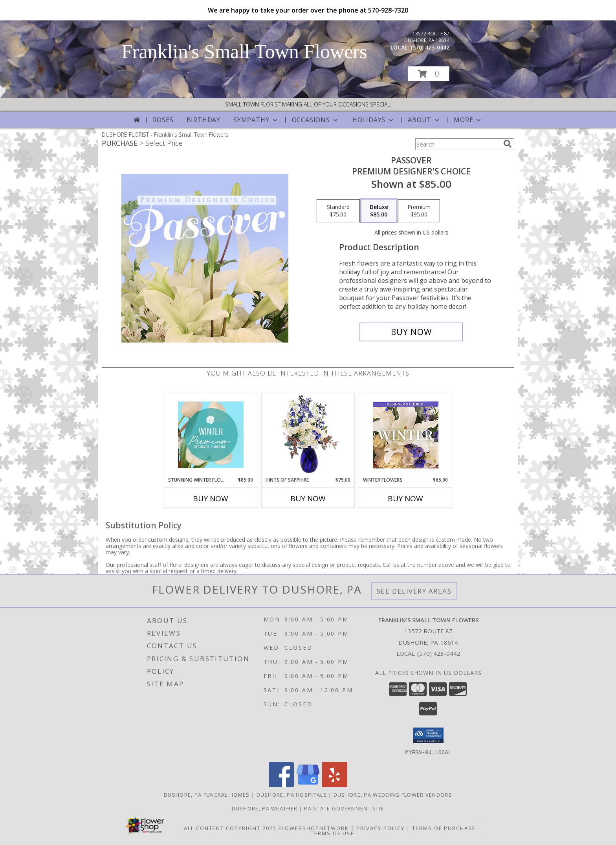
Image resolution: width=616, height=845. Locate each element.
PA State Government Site (344, 808)
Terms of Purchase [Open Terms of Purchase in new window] (444, 828)
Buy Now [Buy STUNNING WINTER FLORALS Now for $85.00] (211, 499)
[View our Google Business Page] (308, 785)
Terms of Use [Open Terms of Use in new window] (333, 833)
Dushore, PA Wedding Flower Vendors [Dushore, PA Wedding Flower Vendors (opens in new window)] (393, 794)
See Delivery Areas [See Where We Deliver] (414, 591)
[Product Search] (458, 144)
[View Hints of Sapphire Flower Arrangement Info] (308, 435)
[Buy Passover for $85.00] (411, 332)
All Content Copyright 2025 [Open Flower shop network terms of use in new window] (230, 828)
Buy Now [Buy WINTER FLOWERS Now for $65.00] (405, 499)
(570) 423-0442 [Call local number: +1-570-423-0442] (430, 47)
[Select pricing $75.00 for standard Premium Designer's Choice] (338, 211)
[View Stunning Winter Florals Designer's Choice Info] (211, 435)
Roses (163, 120)
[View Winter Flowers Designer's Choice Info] (406, 435)
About (424, 120)
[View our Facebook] (281, 785)
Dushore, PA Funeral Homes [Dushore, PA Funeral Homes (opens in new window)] (207, 794)
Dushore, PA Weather (265, 808)
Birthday (203, 120)
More (468, 120)
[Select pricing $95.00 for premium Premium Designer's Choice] (419, 211)
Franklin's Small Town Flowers (244, 51)
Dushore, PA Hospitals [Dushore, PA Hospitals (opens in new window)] (292, 794)
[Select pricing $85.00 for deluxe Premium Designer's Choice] (379, 211)
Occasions (316, 120)
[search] (508, 144)
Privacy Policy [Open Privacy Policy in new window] (380, 828)
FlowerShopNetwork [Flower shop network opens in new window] (314, 828)
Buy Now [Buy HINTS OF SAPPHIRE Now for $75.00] (308, 499)
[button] (429, 74)
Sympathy (256, 120)
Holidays (374, 120)
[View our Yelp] (335, 785)
